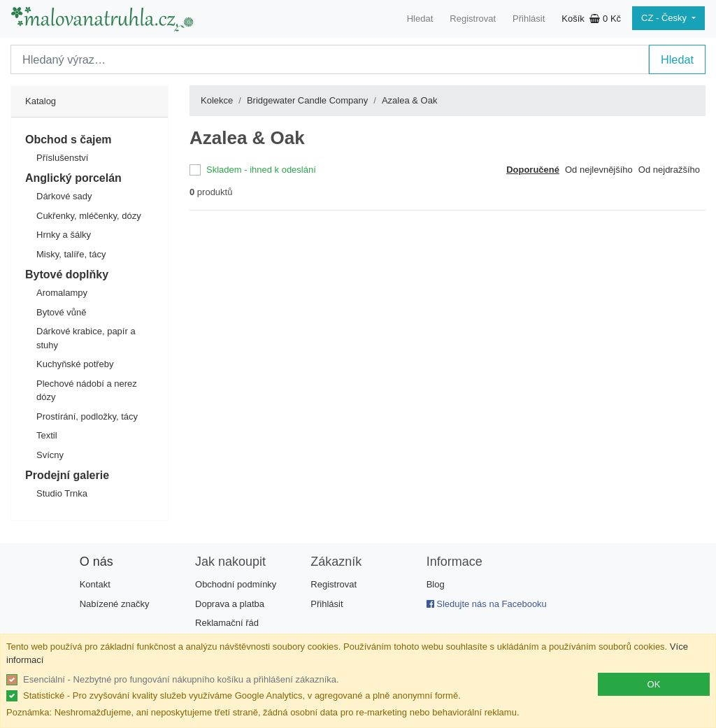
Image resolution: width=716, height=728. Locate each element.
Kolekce (217, 100)
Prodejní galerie (67, 475)
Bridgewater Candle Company (307, 100)
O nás (96, 562)
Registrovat (473, 19)
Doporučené (533, 170)
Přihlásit (529, 19)
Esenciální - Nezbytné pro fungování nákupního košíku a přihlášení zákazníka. (181, 679)
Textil (47, 435)
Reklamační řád (227, 623)
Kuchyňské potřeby (75, 364)
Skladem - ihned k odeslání (261, 170)
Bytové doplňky (67, 274)
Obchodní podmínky (236, 584)
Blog (436, 584)
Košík (591, 19)
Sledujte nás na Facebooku (487, 604)
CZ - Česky (665, 18)
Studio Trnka (62, 493)
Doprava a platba (230, 604)
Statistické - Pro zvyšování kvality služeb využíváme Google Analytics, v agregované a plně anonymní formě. (242, 695)
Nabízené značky (115, 604)
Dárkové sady (64, 196)
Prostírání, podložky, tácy (87, 416)
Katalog (41, 101)
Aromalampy (62, 293)
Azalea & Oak (410, 100)
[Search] (330, 59)
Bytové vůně (62, 312)
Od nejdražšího (669, 170)
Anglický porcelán (73, 178)
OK (654, 684)
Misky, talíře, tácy (71, 254)
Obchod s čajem (69, 140)
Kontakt (95, 584)
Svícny (50, 455)
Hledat (420, 19)
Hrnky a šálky (64, 235)
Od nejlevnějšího (599, 170)
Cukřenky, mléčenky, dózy (89, 216)
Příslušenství (62, 158)
